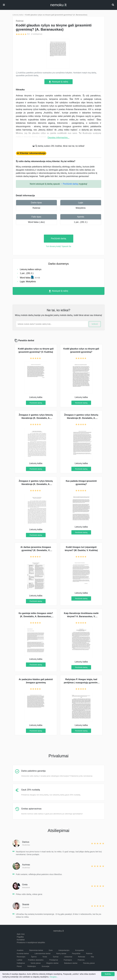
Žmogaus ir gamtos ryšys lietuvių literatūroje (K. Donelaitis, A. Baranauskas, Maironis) (36, 484)
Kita (92, 957)
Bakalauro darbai (71, 963)
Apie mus (21, 934)
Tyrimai (56, 957)
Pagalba (20, 937)
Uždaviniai (68, 957)
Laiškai (20, 960)
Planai (19, 966)
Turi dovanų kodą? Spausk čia (59, 246)
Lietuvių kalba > (19, 15)
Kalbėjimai (21, 963)
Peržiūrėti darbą (58, 239)
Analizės (20, 950)
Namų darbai (61, 953)
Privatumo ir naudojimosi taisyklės (31, 942)
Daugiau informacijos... (58, 138)
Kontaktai (21, 940)
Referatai (81, 957)
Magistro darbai (52, 963)
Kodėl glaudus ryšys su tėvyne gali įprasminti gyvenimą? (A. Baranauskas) (56, 15)
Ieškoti (95, 324)
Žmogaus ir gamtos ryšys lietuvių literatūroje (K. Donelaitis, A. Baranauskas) (81, 418)
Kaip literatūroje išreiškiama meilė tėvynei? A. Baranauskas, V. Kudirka (81, 616)
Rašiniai (36, 208)
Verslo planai (36, 963)
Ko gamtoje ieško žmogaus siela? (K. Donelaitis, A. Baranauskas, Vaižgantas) (36, 616)
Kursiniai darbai (23, 953)
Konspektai (79, 950)
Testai (45, 957)
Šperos (34, 957)
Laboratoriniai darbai (43, 953)
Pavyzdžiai (76, 953)
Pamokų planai (89, 963)
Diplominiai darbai (36, 950)
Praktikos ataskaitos (36, 960)
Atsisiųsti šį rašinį (58, 82)
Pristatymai (53, 960)
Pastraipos (68, 960)
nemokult (58, 5)
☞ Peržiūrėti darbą (69, 184)
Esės (51, 950)
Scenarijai (45, 966)
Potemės (81, 960)
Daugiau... (54, 977)
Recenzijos (21, 957)
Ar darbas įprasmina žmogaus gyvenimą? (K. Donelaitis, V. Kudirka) (36, 550)
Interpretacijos (64, 950)
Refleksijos (32, 966)
